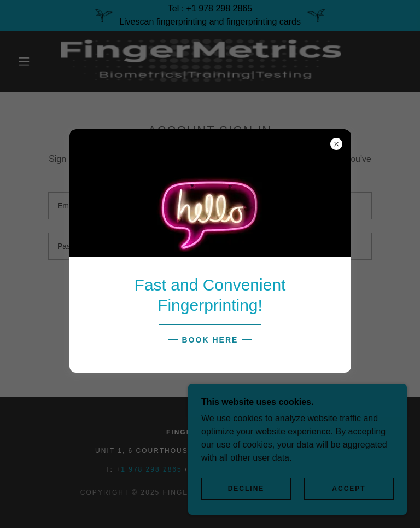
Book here (210, 340)
